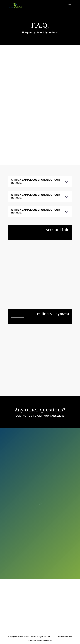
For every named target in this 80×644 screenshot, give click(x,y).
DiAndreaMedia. (46, 640)
